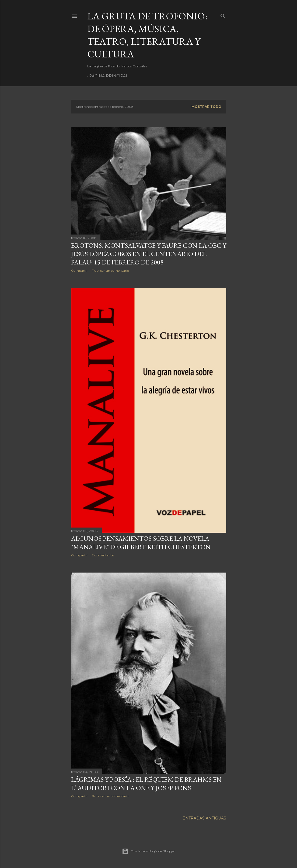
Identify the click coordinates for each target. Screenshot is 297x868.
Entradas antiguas (204, 818)
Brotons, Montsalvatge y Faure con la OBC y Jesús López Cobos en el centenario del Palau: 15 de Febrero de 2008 (149, 254)
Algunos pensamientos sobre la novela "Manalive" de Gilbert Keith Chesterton (141, 543)
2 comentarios (103, 555)
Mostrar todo (206, 107)
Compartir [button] (79, 271)
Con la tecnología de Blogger (148, 851)
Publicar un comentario (110, 271)
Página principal (109, 76)
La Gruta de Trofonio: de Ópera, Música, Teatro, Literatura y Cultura (147, 35)
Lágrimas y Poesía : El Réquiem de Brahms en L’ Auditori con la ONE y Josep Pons (146, 784)
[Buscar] (223, 15)
